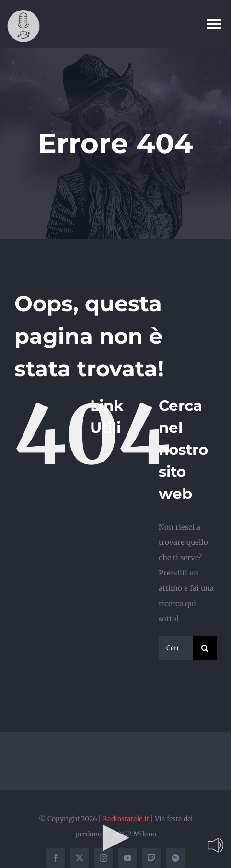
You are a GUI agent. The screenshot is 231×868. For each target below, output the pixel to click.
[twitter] (80, 858)
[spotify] (175, 858)
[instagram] (104, 858)
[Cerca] (205, 648)
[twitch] (151, 858)
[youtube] (127, 858)
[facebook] (56, 858)
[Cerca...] (176, 648)
